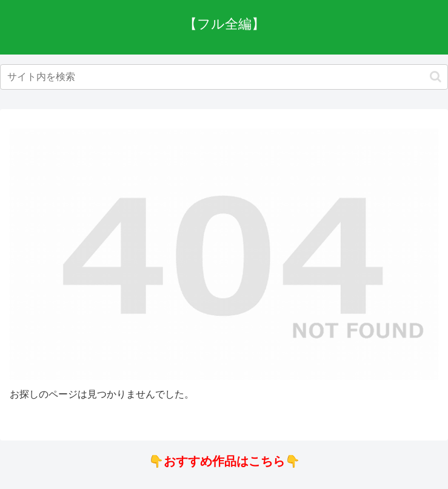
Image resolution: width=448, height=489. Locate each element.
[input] (224, 77)
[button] (436, 77)
